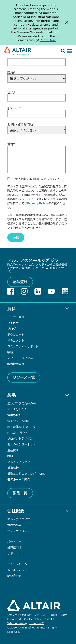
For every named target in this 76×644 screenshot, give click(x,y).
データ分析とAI (17, 409)
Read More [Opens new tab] (48, 40)
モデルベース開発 (19, 479)
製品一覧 (20, 493)
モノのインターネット (21, 444)
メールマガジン (17, 570)
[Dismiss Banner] (67, 23)
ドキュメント (16, 340)
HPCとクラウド (18, 433)
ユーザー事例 (16, 317)
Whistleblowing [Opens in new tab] (17, 623)
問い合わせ (15, 576)
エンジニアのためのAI (22, 403)
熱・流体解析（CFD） (22, 427)
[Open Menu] (69, 51)
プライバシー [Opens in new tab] (41, 615)
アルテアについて (19, 519)
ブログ (12, 329)
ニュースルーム (17, 564)
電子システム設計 (19, 421)
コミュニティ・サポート (23, 346)
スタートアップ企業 (20, 358)
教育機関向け (16, 364)
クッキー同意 (36, 623)
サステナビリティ (19, 531)
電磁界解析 (14, 415)
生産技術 (13, 450)
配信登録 (20, 282)
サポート (13, 553)
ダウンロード (16, 335)
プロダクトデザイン (20, 438)
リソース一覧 (24, 377)
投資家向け (14, 547)
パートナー (14, 542)
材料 (10, 456)
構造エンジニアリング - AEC (26, 474)
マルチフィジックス (20, 462)
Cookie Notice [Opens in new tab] (33, 619)
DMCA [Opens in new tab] (48, 619)
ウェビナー (14, 323)
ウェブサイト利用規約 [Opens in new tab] (19, 615)
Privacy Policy (38, 203)
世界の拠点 (14, 525)
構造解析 (13, 468)
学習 (10, 352)
